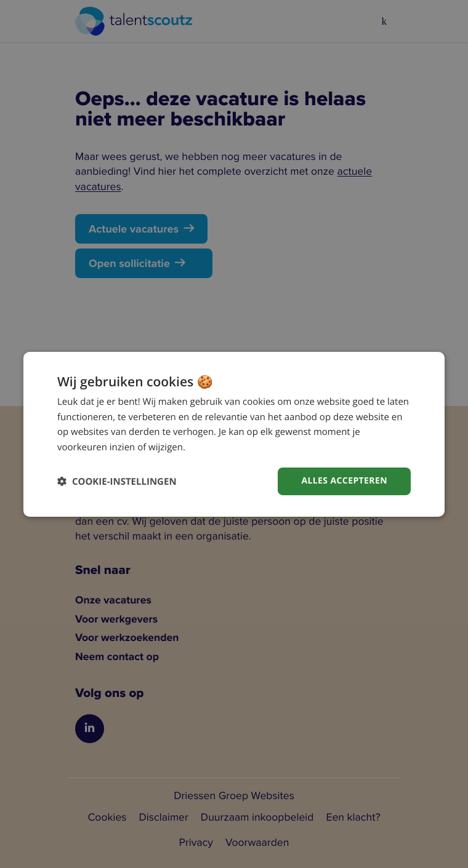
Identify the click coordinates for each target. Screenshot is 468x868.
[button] (117, 481)
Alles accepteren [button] (344, 481)
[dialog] (234, 434)
